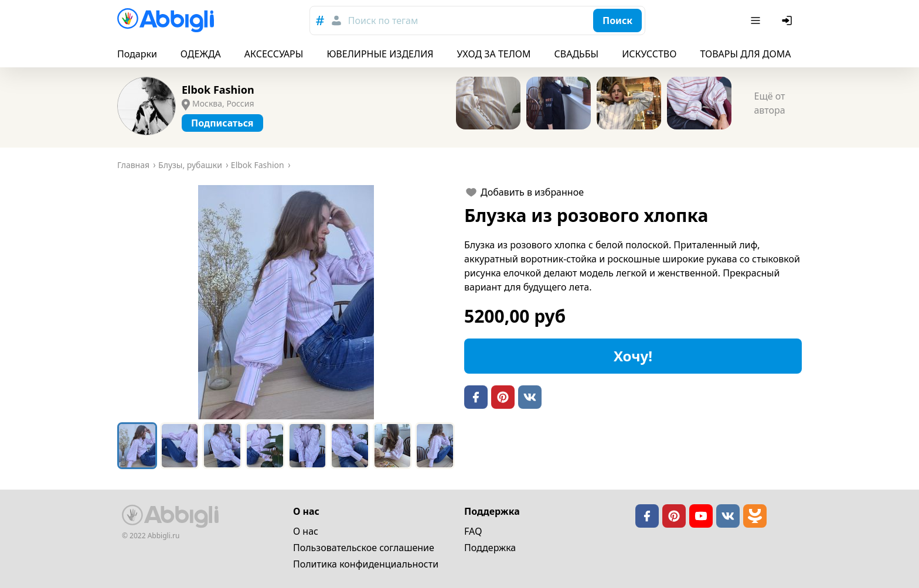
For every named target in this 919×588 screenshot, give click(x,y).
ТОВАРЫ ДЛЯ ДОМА (745, 54)
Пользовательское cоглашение (364, 548)
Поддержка (490, 548)
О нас (306, 531)
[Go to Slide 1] (137, 446)
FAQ (473, 531)
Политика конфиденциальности (366, 564)
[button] (286, 302)
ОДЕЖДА (201, 54)
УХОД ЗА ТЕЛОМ (494, 54)
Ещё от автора (769, 103)
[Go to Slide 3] (222, 446)
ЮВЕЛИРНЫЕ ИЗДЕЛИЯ (380, 54)
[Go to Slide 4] (265, 446)
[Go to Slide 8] (435, 446)
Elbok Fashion (218, 90)
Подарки (137, 54)
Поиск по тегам (383, 20)
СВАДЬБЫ (577, 54)
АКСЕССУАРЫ (274, 54)
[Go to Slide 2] (180, 446)
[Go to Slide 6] (350, 446)
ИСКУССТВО (649, 54)
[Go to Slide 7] (393, 446)
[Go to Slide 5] (308, 446)
